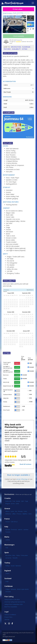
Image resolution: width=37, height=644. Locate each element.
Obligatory (17, 363)
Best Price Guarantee (11, 607)
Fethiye (8, 566)
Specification (16, 47)
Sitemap (7, 619)
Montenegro (9, 545)
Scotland (8, 578)
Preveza (19, 514)
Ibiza (14, 555)
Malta (7, 537)
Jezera (13, 504)
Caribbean (9, 586)
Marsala (8, 530)
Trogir (26, 501)
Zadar (17, 504)
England (8, 571)
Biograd (8, 504)
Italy (6, 527)
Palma (18, 555)
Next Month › (30, 290)
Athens (7, 511)
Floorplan (26, 47)
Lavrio (12, 511)
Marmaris (18, 566)
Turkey (7, 563)
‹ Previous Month (6, 290)
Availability (16, 49)
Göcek (13, 566)
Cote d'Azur (14, 522)
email (19, 479)
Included (17, 367)
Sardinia (26, 530)
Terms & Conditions (10, 615)
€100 (30, 394)
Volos (30, 514)
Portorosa (14, 530)
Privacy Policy (8, 617)
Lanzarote (8, 558)
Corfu (25, 511)
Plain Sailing (9, 597)
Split (22, 501)
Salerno (20, 530)
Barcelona (8, 555)
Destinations (9, 494)
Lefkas (14, 514)
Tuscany (8, 532)
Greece (7, 509)
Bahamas (13, 589)
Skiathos (25, 514)
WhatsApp (24, 479)
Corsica (8, 522)
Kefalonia (8, 514)
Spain (7, 553)
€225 (30, 391)
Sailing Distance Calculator (12, 599)
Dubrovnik (8, 501)
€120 (24, 406)
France (7, 519)
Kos (16, 511)
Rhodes (20, 511)
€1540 (31, 402)
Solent (7, 573)
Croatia (7, 498)
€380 (30, 363)
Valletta (8, 540)
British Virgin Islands (23, 589)
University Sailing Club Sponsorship (15, 602)
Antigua (8, 589)
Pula (14, 501)
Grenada (8, 592)
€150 (30, 398)
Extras (25, 49)
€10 (23, 410)
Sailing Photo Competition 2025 (14, 604)
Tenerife (15, 558)
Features (7, 49)
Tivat (7, 548)
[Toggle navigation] (33, 3)
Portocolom (24, 555)
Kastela (18, 501)
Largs (7, 581)
